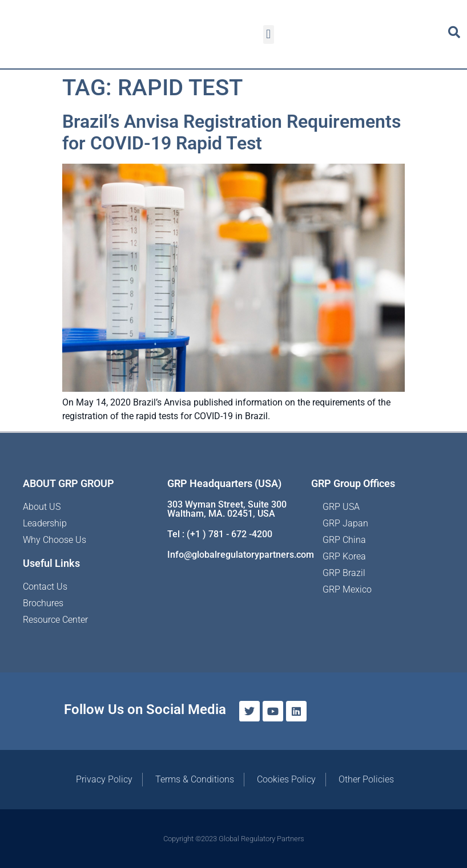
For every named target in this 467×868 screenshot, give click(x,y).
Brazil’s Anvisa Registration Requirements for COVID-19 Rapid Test (232, 132)
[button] (269, 35)
